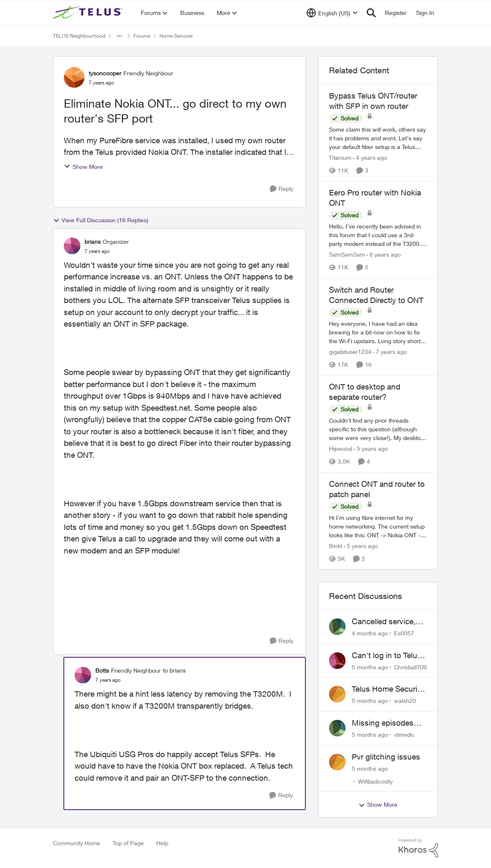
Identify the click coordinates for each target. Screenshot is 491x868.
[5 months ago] (370, 667)
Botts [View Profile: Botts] (102, 670)
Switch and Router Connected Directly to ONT (376, 295)
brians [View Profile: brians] (93, 242)
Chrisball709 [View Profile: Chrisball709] (410, 667)
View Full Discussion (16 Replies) (101, 220)
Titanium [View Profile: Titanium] (340, 157)
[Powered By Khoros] (418, 848)
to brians (174, 670)
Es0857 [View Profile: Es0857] (404, 633)
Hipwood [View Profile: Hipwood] (341, 449)
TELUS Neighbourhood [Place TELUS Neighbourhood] (79, 36)
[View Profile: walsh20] (337, 694)
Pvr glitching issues (386, 757)
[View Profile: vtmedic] (337, 728)
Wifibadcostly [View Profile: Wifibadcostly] (375, 781)
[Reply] (282, 189)
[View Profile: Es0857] (337, 627)
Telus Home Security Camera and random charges (388, 689)
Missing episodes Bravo (383, 723)
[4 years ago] (370, 157)
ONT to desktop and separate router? (365, 392)
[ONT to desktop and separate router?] (378, 429)
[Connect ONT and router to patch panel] (378, 526)
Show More (83, 167)
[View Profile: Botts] (83, 675)
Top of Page (128, 843)
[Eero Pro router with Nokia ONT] (378, 235)
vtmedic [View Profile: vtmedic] (404, 735)
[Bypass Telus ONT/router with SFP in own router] (378, 138)
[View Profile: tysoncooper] (74, 77)
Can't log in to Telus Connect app (387, 656)
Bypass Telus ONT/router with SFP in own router (373, 101)
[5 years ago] (371, 449)
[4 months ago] (370, 633)
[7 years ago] (390, 352)
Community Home (77, 843)
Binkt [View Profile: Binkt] (336, 546)
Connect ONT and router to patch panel (377, 489)
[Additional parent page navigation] (119, 36)
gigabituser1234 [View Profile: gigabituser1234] (350, 352)
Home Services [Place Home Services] (176, 36)
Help (162, 843)
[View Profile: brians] (72, 246)
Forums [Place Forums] (142, 36)
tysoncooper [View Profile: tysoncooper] (105, 73)
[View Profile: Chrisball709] (337, 661)
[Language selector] (332, 13)
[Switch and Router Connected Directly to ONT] (378, 332)
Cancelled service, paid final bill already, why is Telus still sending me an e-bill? (389, 622)
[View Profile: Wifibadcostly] (337, 762)
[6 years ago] (384, 255)
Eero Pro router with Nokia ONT (375, 198)
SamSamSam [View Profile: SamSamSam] (347, 255)
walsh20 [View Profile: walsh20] (405, 701)
